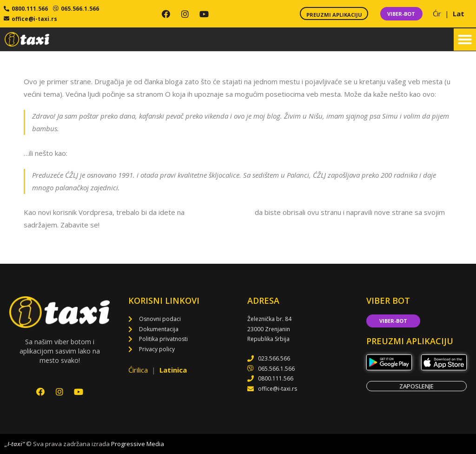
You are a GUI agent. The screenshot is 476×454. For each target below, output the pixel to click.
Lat (459, 13)
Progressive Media (138, 444)
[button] (465, 40)
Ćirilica (139, 370)
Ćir (438, 13)
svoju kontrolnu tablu (220, 212)
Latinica (173, 370)
